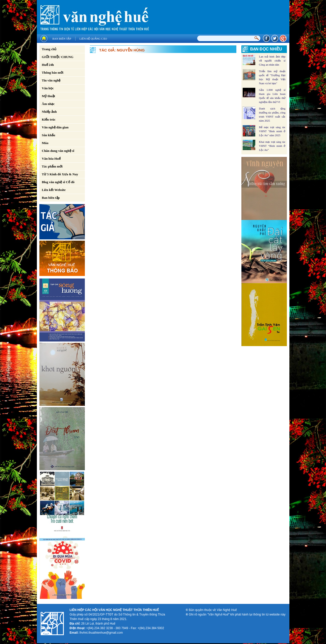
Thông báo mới (53, 73)
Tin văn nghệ (51, 80)
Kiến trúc (49, 119)
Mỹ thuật (49, 96)
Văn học (48, 88)
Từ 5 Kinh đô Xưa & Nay (60, 174)
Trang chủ (49, 49)
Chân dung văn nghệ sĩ (58, 151)
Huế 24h (48, 65)
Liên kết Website (54, 190)
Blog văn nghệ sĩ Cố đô (58, 182)
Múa (45, 143)
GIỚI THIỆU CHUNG (58, 57)
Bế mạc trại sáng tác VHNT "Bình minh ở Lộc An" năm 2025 (272, 131)
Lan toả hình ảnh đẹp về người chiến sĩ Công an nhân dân (272, 61)
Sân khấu (49, 135)
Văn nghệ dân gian (55, 127)
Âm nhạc (48, 104)
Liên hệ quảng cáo (93, 39)
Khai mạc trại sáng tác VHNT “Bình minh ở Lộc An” (272, 146)
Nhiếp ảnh (49, 112)
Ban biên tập (62, 39)
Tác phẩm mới (52, 166)
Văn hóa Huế (51, 159)
